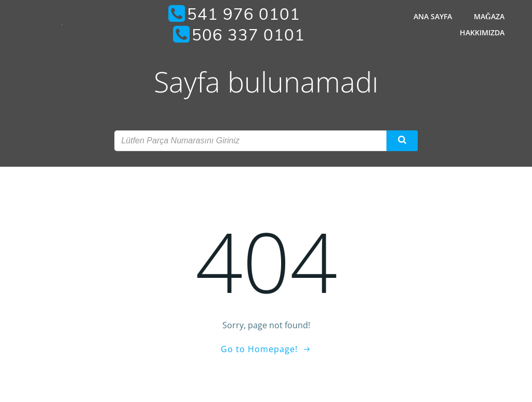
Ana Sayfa (433, 16)
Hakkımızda (482, 32)
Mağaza (489, 16)
